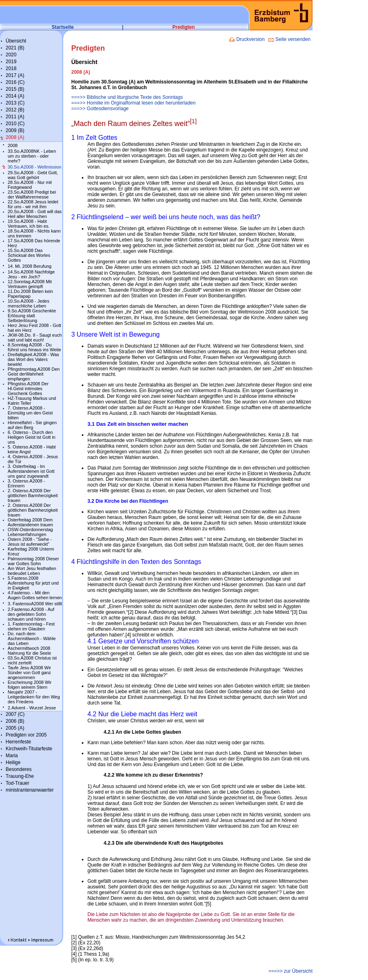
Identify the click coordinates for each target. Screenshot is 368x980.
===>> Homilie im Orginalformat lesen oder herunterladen (133, 103)
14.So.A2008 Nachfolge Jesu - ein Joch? (31, 274)
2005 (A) (15, 728)
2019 (11, 62)
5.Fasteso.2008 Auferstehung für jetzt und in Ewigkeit (33, 583)
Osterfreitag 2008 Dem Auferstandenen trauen (30, 522)
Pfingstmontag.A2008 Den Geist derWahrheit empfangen (34, 374)
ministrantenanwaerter (30, 790)
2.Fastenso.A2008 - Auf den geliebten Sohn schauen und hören (31, 614)
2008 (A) (15, 137)
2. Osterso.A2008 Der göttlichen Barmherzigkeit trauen (33, 495)
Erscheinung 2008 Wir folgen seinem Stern (30, 685)
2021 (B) (15, 48)
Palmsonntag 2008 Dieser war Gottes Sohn (33, 561)
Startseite (63, 27)
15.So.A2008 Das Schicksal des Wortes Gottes (29, 255)
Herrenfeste (18, 742)
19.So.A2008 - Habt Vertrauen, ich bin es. (29, 224)
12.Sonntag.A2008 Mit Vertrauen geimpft (30, 284)
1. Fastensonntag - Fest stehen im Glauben (31, 626)
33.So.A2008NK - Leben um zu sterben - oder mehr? (32, 156)
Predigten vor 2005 (26, 735)
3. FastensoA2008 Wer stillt (35, 604)
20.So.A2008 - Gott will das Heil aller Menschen (35, 214)
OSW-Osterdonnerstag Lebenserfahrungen (30, 532)
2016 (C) (15, 82)
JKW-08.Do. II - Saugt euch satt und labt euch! (35, 337)
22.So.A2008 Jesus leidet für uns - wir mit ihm (33, 204)
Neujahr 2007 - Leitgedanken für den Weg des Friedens (34, 697)
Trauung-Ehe (20, 776)
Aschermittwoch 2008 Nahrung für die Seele (29, 651)
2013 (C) (15, 103)
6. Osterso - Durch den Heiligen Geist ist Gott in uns (32, 437)
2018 (11, 68)
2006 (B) (15, 721)
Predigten (184, 27)
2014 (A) (15, 96)
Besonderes (19, 769)
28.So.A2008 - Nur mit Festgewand (30, 185)
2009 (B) (15, 130)
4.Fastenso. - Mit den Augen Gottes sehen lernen (35, 595)
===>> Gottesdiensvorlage (100, 109)
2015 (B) (15, 89)
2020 (11, 55)
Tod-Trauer (17, 783)
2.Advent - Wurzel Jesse (32, 708)
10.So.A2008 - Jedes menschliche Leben (29, 303)
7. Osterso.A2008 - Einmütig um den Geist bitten (30, 413)
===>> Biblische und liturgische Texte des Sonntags (127, 97)
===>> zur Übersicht (290, 971)
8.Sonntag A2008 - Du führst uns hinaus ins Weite (34, 347)
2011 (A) (15, 117)
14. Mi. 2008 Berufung (30, 266)
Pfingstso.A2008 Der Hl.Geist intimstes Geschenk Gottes (28, 389)
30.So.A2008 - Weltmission (34, 167)
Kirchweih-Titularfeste (29, 749)
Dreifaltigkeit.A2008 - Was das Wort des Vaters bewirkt (33, 359)
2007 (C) (15, 714)
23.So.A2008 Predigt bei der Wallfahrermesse (32, 194)
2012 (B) (15, 110)
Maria (12, 756)
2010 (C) (15, 124)
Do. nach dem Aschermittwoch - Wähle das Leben (32, 638)
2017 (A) (15, 75)
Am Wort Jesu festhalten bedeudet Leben (32, 571)
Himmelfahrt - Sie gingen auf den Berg (32, 425)
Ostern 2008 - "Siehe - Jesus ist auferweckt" (30, 542)
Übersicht (16, 41)
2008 (13, 145)
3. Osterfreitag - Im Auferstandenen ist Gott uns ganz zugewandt (31, 471)
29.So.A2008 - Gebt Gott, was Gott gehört (33, 175)
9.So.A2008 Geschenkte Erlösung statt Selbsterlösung (32, 316)
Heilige (13, 762)
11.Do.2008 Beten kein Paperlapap (30, 294)
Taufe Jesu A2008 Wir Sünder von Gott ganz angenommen (29, 673)
